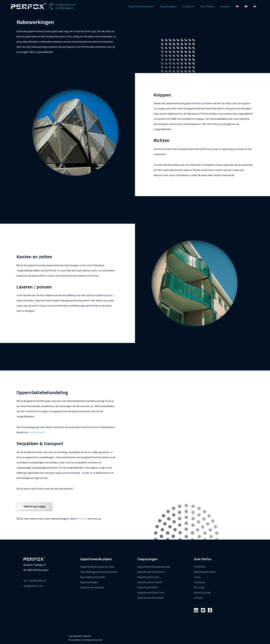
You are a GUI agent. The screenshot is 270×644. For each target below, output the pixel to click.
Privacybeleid (74, 640)
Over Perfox (207, 6)
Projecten (188, 6)
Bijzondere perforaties (93, 577)
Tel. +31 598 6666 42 (35, 581)
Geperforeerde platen (141, 6)
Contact (225, 6)
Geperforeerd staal (148, 577)
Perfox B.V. (200, 567)
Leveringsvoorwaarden (92, 640)
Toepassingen (168, 6)
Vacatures (199, 582)
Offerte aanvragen (35, 506)
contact (82, 518)
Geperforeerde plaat (92, 587)
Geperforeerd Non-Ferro (151, 592)
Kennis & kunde (202, 592)
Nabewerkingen (89, 582)
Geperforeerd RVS (147, 587)
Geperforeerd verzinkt (150, 582)
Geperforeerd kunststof (150, 598)
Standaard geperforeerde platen (99, 572)
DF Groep (199, 587)
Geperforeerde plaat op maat (97, 567)
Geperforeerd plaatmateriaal (154, 567)
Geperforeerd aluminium (151, 572)
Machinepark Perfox (205, 572)
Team (197, 577)
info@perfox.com (33, 586)
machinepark (37, 432)
